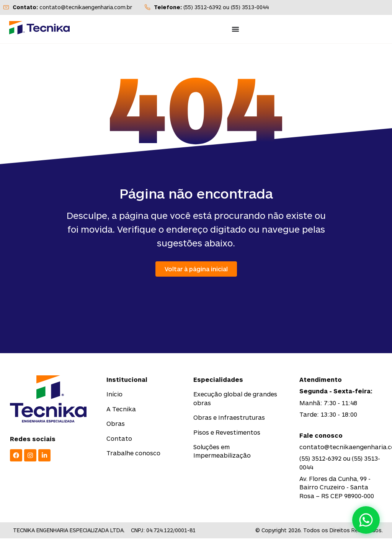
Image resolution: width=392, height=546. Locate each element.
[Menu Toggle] (235, 29)
